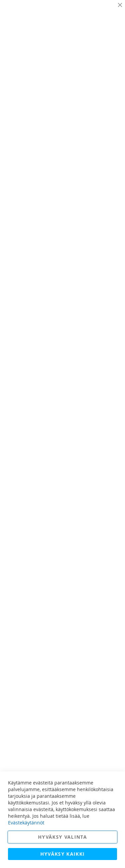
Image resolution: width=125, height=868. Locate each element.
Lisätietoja (105, 57)
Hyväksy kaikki (63, 854)
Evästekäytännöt (26, 823)
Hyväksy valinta (62, 837)
